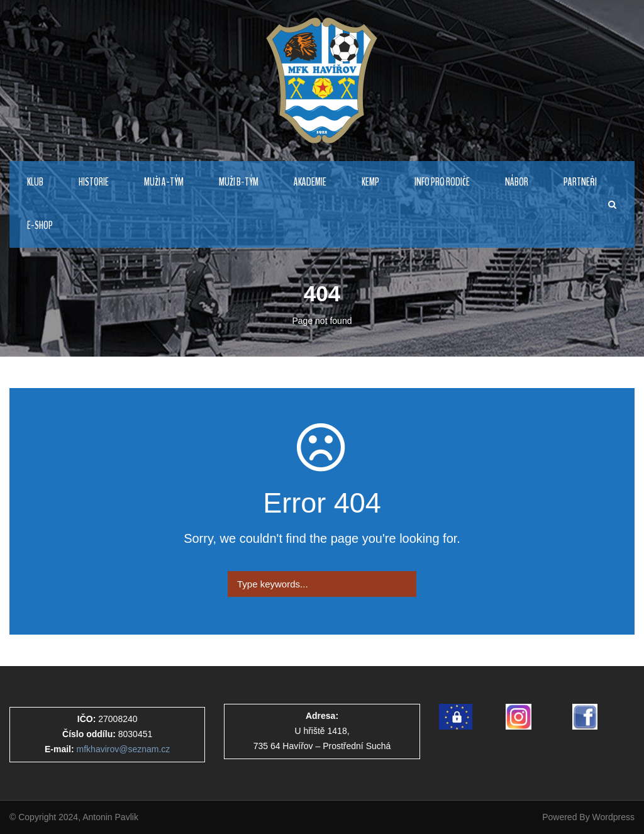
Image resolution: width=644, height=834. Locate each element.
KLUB (35, 182)
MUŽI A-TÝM (164, 182)
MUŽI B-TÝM (239, 182)
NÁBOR (517, 182)
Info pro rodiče (442, 182)
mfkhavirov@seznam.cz (124, 749)
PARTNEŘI (580, 182)
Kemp (370, 182)
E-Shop (40, 225)
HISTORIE (94, 182)
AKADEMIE (310, 182)
